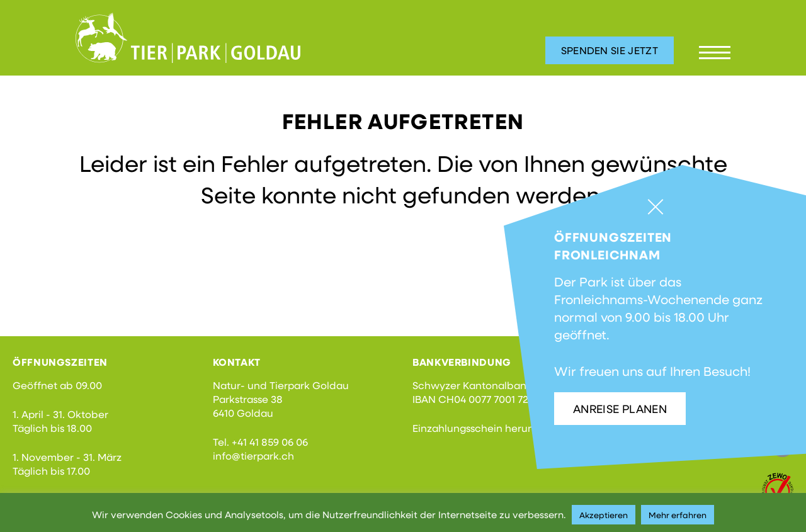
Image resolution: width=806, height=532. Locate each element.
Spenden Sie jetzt (610, 50)
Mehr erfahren (678, 515)
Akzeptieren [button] (604, 515)
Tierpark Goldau (188, 38)
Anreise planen (620, 409)
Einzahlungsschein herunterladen (494, 428)
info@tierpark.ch (253, 456)
